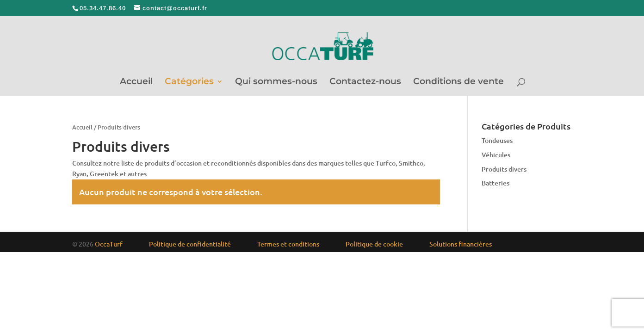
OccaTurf (109, 244)
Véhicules (496, 155)
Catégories (189, 82)
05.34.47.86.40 (103, 8)
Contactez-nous (365, 82)
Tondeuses (497, 140)
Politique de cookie (374, 244)
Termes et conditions (288, 244)
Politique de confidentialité (190, 244)
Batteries (495, 183)
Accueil (136, 82)
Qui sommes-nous (276, 82)
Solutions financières (461, 244)
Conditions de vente (458, 82)
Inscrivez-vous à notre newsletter (287, 8)
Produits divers (504, 169)
